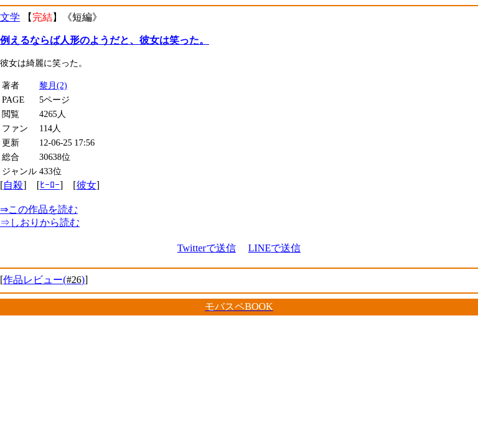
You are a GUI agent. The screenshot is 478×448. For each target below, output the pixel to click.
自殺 (13, 185)
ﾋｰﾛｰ (50, 185)
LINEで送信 (274, 248)
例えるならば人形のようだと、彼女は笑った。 (105, 40)
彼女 (87, 185)
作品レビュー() (44, 280)
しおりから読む (40, 222)
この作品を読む (39, 209)
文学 (10, 17)
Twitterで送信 (207, 248)
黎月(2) (53, 85)
